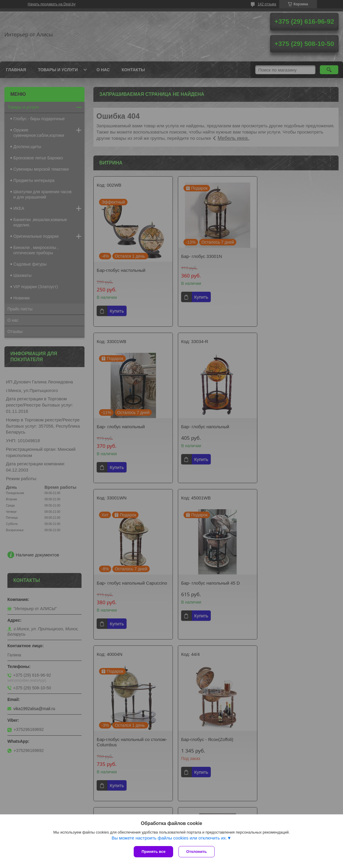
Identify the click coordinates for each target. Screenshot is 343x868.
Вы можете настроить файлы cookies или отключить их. (169, 838)
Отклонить (197, 852)
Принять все (153, 852)
